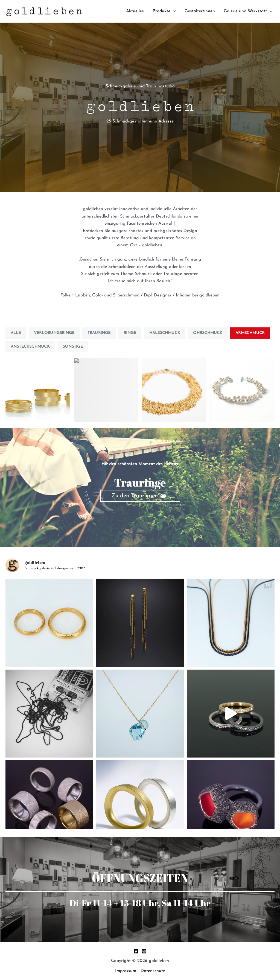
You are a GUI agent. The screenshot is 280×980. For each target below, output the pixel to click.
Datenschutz (153, 971)
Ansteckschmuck (30, 347)
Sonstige (73, 347)
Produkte (161, 11)
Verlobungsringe (54, 333)
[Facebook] (136, 951)
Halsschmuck (165, 333)
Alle (16, 333)
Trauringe (99, 333)
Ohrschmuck (208, 333)
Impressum (126, 971)
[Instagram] (144, 951)
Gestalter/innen (200, 11)
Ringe (130, 333)
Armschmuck (250, 333)
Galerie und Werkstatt (245, 11)
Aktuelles (135, 11)
